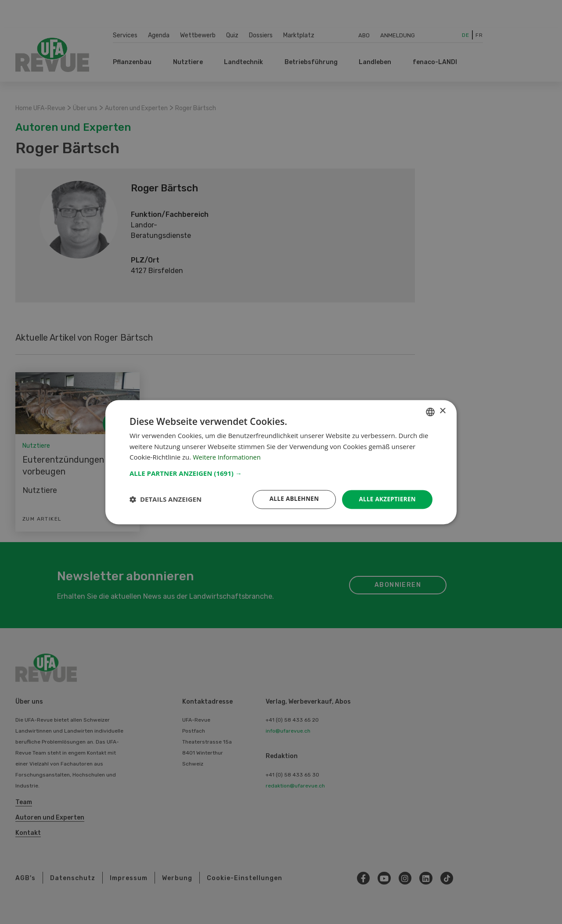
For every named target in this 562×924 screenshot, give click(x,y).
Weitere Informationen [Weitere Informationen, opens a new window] (228, 457)
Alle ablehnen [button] (290, 499)
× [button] (442, 411)
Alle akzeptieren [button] (386, 499)
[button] (281, 473)
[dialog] (281, 462)
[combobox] (430, 411)
